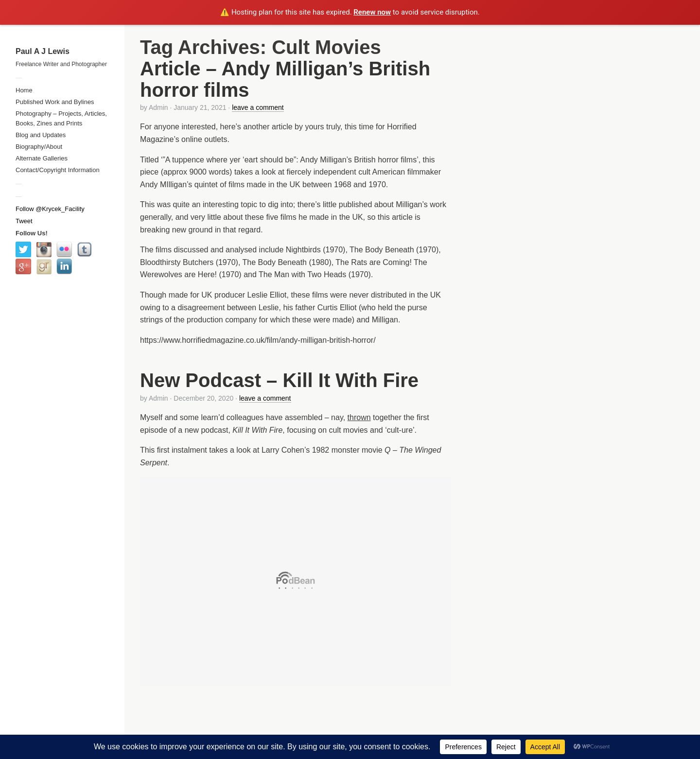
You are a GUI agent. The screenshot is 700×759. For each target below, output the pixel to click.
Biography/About (39, 147)
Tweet (24, 221)
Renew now (372, 12)
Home (24, 90)
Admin (158, 107)
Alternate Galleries (42, 158)
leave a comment (258, 107)
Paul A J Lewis (43, 51)
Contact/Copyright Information (58, 170)
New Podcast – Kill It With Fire (279, 380)
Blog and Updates (41, 135)
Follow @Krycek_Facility (50, 209)
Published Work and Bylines (55, 102)
